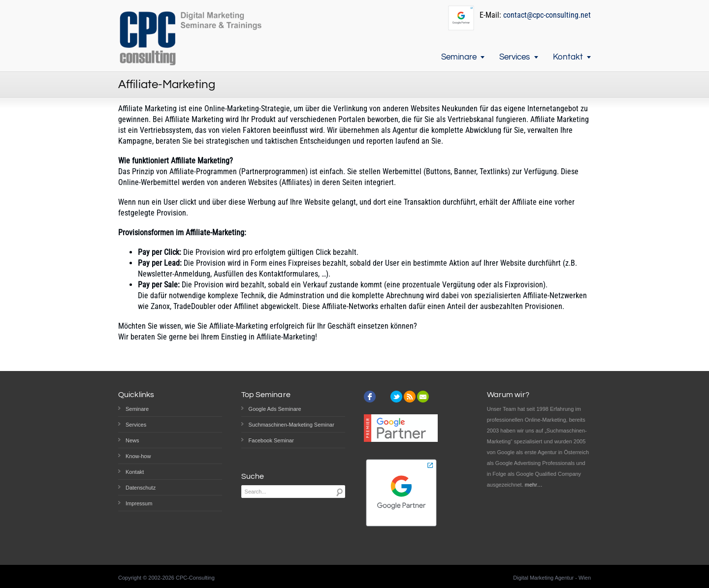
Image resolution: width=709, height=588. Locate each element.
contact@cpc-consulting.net (547, 15)
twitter (396, 397)
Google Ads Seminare (275, 409)
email (423, 397)
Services (515, 57)
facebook (370, 397)
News (132, 440)
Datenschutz (141, 488)
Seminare (459, 57)
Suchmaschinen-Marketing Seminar (291, 425)
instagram (383, 397)
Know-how (138, 456)
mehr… (534, 485)
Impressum (139, 503)
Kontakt (568, 57)
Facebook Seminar (271, 440)
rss (410, 397)
